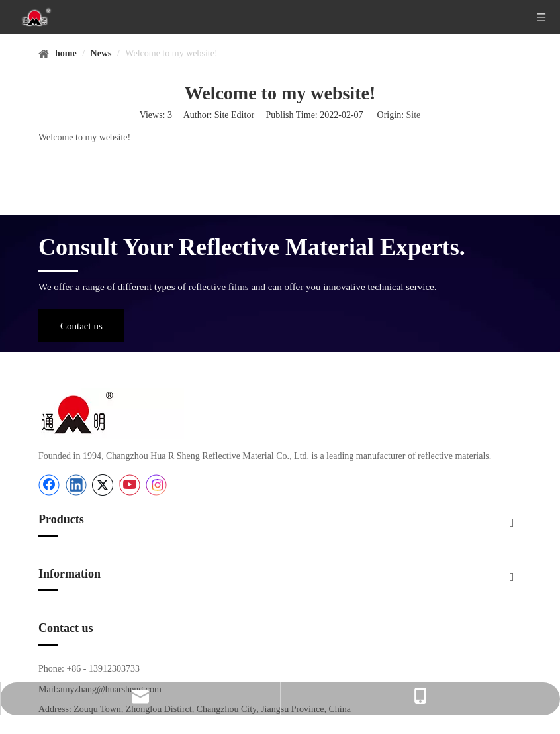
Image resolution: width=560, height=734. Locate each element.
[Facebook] (49, 485)
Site (414, 115)
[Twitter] (103, 485)
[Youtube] (130, 485)
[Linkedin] (76, 485)
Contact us (81, 326)
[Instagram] (156, 485)
